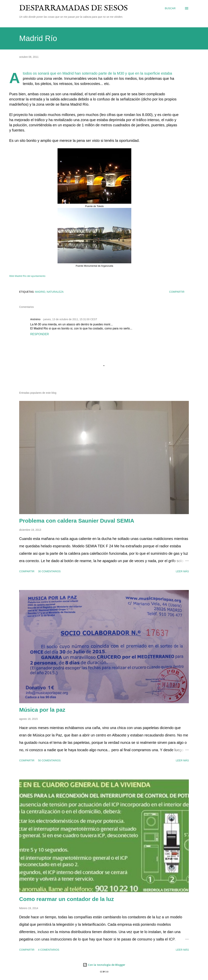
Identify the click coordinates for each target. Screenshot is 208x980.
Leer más (182, 571)
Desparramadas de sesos (73, 8)
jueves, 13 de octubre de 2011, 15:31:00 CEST (70, 319)
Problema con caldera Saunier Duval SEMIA (77, 521)
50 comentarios (49, 760)
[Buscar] (170, 8)
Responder (40, 334)
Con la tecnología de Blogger (104, 965)
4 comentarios (49, 950)
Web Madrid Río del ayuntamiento (27, 276)
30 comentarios (49, 571)
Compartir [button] (177, 292)
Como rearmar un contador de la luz (66, 899)
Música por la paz (42, 710)
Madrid (40, 292)
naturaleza (55, 292)
